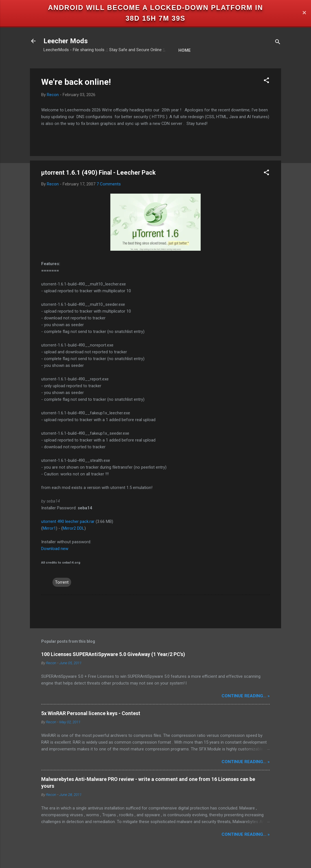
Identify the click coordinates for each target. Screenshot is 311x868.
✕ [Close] (304, 13)
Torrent (62, 582)
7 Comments (109, 184)
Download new (55, 549)
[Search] (278, 43)
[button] (266, 81)
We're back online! (76, 82)
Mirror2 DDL (74, 528)
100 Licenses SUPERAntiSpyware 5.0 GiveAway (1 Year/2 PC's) (113, 654)
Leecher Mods (66, 41)
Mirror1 (49, 528)
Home (185, 50)
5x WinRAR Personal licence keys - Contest (91, 713)
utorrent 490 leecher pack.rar (68, 521)
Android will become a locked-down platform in (155, 7)
